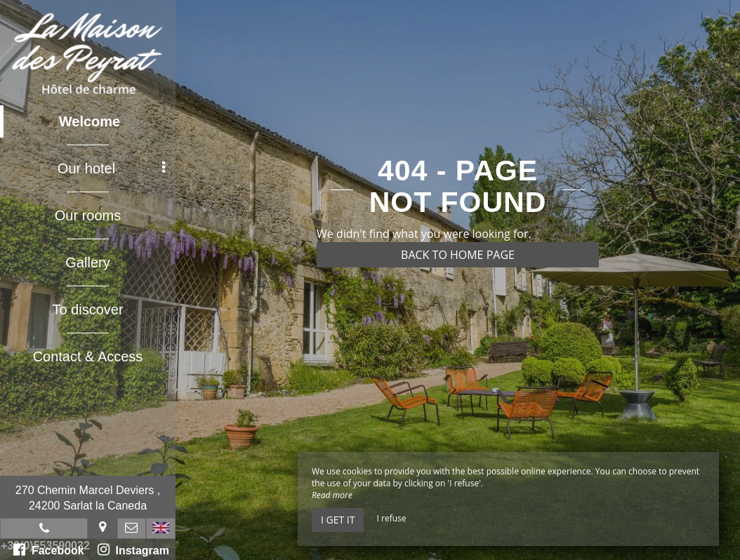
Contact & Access (88, 356)
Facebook (49, 549)
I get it (338, 520)
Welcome (90, 121)
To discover (87, 309)
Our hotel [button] (111, 168)
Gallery (87, 262)
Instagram (133, 549)
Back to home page (458, 255)
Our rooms (88, 215)
